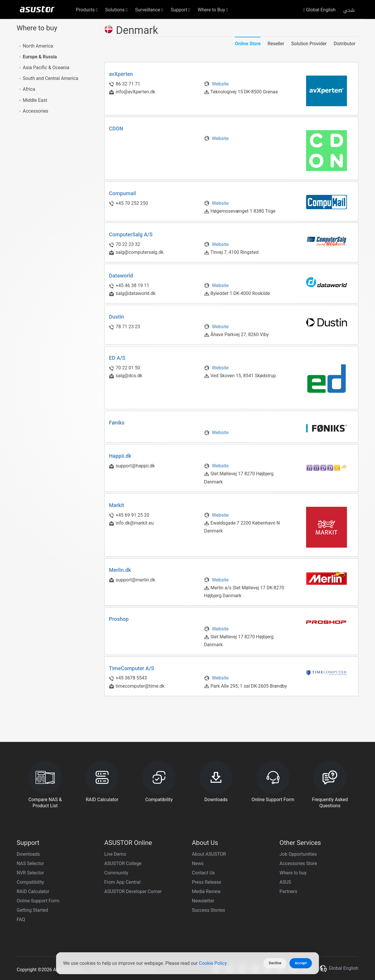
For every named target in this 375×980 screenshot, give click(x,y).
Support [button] (180, 10)
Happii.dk (120, 456)
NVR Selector (30, 873)
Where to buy (293, 873)
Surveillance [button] (149, 10)
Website (216, 84)
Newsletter (203, 901)
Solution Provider (309, 44)
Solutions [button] (116, 10)
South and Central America (51, 78)
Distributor (344, 44)
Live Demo (115, 854)
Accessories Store (298, 863)
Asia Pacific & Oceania (46, 68)
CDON (116, 129)
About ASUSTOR (209, 854)
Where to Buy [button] (213, 10)
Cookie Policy (213, 963)
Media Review (206, 891)
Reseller (276, 44)
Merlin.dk (120, 570)
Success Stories (209, 910)
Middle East (35, 100)
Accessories (35, 111)
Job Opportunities (298, 854)
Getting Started (32, 910)
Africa (29, 89)
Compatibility (30, 882)
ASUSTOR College (123, 863)
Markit (117, 505)
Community (116, 873)
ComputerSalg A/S (131, 234)
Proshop (119, 619)
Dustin (117, 317)
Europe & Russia (40, 57)
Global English (319, 10)
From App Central (122, 882)
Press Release (207, 882)
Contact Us (203, 873)
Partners (288, 891)
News (198, 863)
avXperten (121, 74)
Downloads (28, 854)
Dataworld (121, 276)
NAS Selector (30, 863)
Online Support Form (38, 901)
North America (38, 46)
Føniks (117, 423)
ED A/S (117, 358)
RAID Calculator (33, 891)
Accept (301, 963)
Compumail (122, 193)
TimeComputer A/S (132, 668)
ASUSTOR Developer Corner (133, 891)
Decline (275, 963)
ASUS (285, 882)
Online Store (248, 44)
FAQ (21, 919)
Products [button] (87, 10)
